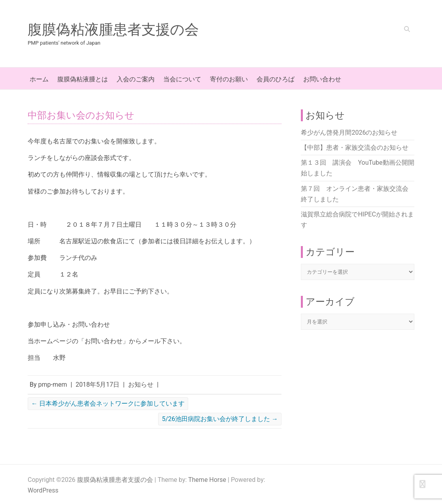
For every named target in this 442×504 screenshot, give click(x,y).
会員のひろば (276, 79)
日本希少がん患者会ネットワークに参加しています (108, 403)
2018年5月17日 (97, 385)
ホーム (39, 79)
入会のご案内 (136, 79)
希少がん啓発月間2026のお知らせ (349, 133)
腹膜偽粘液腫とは (83, 79)
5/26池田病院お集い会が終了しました (220, 419)
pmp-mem (53, 385)
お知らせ (141, 385)
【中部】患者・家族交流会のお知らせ (355, 148)
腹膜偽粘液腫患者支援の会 (113, 30)
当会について (182, 79)
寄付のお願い (229, 79)
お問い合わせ (322, 79)
